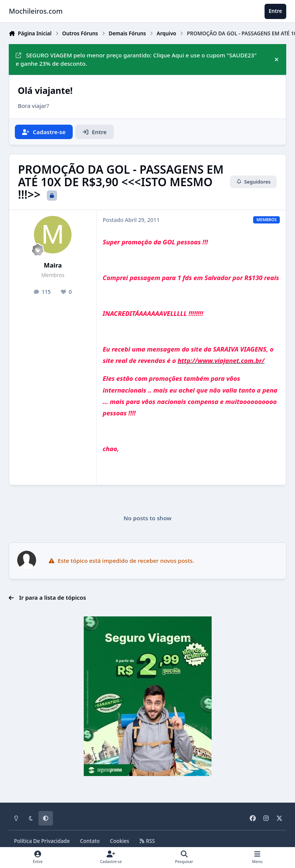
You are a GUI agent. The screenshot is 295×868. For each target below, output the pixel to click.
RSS (147, 841)
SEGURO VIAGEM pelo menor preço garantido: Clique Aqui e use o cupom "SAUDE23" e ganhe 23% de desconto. (136, 59)
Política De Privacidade (42, 841)
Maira (53, 265)
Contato (90, 841)
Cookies (120, 841)
